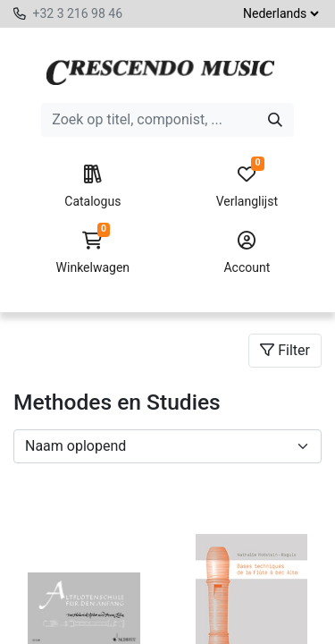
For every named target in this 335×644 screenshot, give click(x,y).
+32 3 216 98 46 (77, 13)
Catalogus (92, 187)
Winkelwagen (92, 253)
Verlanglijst (247, 187)
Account (247, 253)
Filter (285, 350)
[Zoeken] (275, 120)
